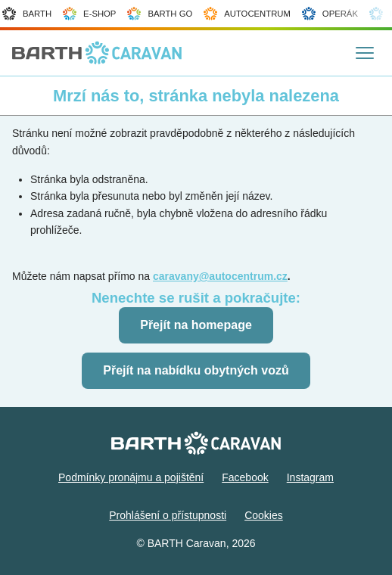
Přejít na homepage (196, 325)
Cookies (264, 515)
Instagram (310, 477)
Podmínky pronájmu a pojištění (131, 477)
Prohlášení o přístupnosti (168, 515)
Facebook (245, 477)
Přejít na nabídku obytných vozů (196, 370)
